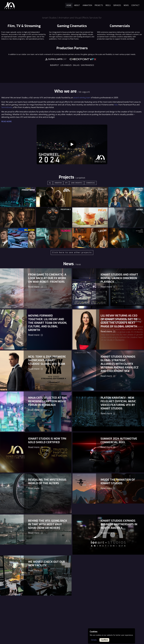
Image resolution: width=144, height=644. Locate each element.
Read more (7, 121)
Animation (87, 5)
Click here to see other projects (72, 252)
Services (117, 5)
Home (69, 5)
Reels (108, 5)
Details (94, 640)
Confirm (104, 640)
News (126, 5)
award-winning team (82, 98)
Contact (135, 5)
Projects (99, 5)
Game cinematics (77, 183)
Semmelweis (7, 107)
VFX (66, 183)
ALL (50, 183)
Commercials (91, 183)
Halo (116, 105)
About (77, 5)
